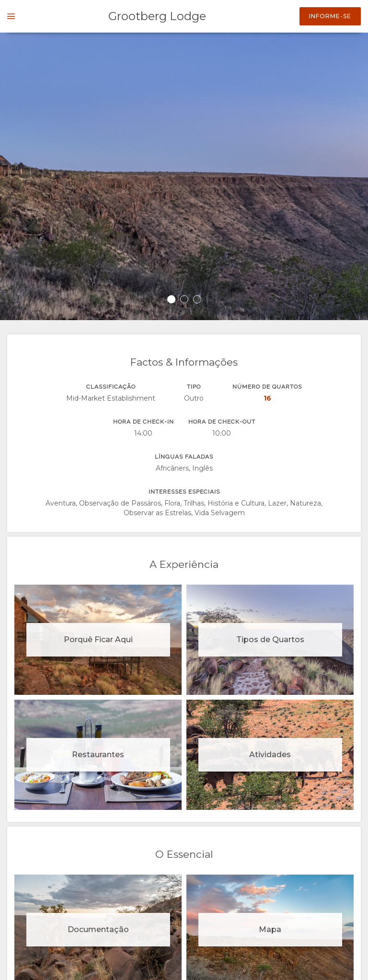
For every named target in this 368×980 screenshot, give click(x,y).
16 (267, 398)
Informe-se (330, 16)
